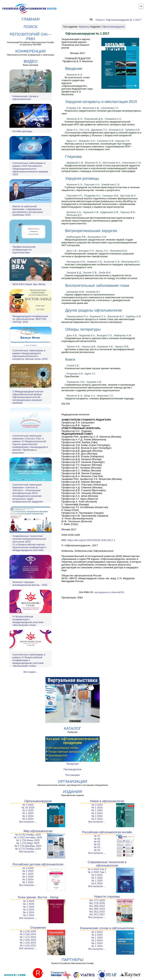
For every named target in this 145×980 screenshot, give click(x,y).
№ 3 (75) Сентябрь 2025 (28, 837)
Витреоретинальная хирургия (91, 231)
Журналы (84, 27)
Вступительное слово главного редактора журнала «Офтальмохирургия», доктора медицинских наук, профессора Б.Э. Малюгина (77, 86)
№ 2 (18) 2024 (28, 934)
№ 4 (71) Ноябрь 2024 (28, 849)
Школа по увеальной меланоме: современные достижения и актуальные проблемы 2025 (28, 211)
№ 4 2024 (28, 816)
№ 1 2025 (28, 813)
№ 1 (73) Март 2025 (28, 843)
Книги (70, 359)
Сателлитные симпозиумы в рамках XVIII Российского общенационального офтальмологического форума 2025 (30, 169)
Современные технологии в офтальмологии (107, 864)
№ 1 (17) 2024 (28, 937)
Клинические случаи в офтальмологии (25, 98)
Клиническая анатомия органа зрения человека (92, 368)
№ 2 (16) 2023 (28, 940)
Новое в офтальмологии (107, 801)
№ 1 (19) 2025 (28, 931)
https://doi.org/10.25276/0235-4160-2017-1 (91, 540)
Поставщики (72, 775)
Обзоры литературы (83, 329)
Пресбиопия (72, 376)
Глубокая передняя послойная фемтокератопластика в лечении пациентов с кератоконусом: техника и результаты (100, 189)
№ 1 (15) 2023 (28, 943)
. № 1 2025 (28, 907)
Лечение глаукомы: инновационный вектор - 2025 (30, 584)
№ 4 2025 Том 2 (97, 869)
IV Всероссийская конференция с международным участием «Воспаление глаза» (28, 621)
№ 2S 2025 (28, 808)
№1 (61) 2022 (97, 912)
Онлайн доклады (22, 131)
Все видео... (30, 672)
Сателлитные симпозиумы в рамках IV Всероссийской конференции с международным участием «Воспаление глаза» (29, 660)
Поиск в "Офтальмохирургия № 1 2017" (115, 20)
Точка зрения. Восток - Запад (38, 897)
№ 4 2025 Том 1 (97, 872)
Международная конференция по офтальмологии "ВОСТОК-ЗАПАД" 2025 (30, 319)
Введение (74, 68)
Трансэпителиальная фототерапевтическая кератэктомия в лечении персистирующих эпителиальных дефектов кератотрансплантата (98, 221)
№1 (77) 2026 (97, 900)
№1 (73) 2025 (97, 903)
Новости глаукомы (107, 897)
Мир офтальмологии (38, 831)
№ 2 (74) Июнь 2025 (28, 840)
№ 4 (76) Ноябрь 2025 (28, 835)
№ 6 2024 (97, 883)
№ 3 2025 (28, 805)
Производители (72, 769)
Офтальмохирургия (113, 27)
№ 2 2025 (28, 810)
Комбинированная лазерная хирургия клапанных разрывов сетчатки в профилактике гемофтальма (98, 255)
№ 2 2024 (97, 819)
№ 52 (97, 850)
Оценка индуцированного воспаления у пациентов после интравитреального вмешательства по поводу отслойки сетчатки (99, 277)
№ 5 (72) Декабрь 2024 (28, 846)
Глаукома (73, 157)
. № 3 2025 (28, 901)
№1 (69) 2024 (97, 906)
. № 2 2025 (28, 904)
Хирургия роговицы (82, 178)
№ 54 (97, 844)
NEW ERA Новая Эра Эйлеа (29, 284)
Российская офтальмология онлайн (107, 832)
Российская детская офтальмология (38, 864)
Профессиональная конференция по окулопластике (24, 250)
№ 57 (97, 836)
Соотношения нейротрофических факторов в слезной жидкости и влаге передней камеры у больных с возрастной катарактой (101, 134)
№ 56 (97, 839)
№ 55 (97, 842)
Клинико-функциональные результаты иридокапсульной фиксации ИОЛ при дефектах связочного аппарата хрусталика (98, 123)
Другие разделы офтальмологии (93, 310)
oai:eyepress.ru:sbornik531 (109, 592)
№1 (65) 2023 (97, 909)
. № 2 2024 (28, 915)
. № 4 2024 (28, 910)
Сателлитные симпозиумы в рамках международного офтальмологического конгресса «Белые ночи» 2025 (30, 355)
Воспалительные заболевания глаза (97, 285)
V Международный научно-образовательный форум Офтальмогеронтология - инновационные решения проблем (28, 397)
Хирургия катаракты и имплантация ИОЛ (101, 102)
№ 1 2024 (97, 946)
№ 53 (97, 847)
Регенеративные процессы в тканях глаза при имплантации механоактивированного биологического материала (98, 321)
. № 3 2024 (28, 912)
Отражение (38, 928)
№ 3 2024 (28, 819)
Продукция (73, 764)
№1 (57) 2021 (97, 914)
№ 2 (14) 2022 (28, 945)
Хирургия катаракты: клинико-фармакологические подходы (99, 398)
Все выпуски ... (28, 822)
